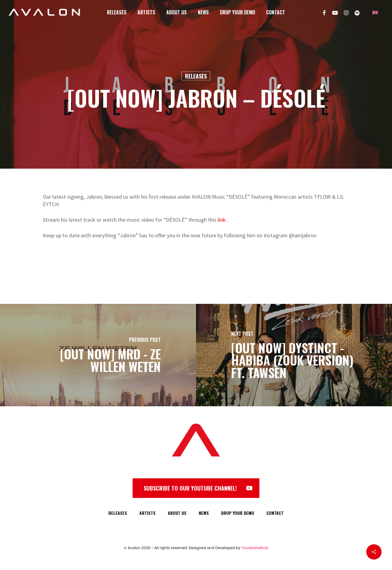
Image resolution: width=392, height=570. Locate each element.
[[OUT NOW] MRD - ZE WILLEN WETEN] (98, 355)
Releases (196, 76)
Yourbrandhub (255, 548)
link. (222, 220)
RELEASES (118, 513)
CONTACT (275, 513)
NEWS (204, 513)
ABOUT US (177, 513)
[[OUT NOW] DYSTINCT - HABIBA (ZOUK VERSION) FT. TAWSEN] (294, 355)
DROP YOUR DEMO (238, 513)
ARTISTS (147, 513)
